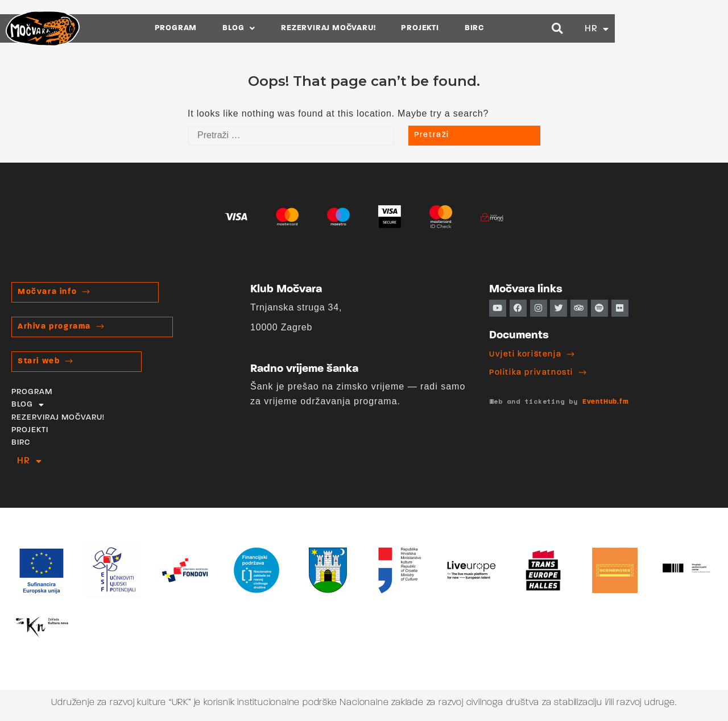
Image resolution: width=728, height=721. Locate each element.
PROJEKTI (477, 28)
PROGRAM (232, 28)
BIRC (531, 28)
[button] (665, 28)
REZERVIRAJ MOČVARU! (385, 28)
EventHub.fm (606, 402)
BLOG (296, 28)
